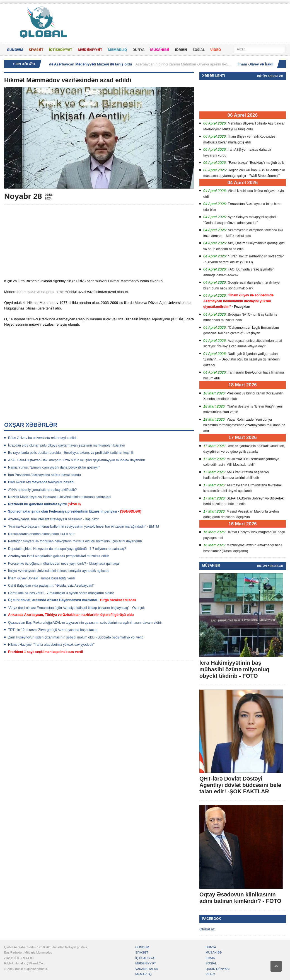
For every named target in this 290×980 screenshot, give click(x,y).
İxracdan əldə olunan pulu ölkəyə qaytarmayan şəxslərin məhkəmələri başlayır (67, 445)
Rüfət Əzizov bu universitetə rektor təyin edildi (42, 438)
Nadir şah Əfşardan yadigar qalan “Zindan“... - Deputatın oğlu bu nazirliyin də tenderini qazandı (242, 359)
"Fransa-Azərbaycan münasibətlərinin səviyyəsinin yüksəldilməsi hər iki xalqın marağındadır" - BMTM (84, 526)
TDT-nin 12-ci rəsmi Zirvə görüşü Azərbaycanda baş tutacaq (53, 630)
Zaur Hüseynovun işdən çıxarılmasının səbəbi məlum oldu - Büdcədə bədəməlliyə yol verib (76, 637)
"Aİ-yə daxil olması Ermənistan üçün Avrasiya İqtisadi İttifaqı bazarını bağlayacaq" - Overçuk (76, 608)
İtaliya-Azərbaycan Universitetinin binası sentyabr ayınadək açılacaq (59, 571)
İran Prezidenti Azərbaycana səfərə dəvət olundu (44, 475)
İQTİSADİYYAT (60, 49)
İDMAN (181, 49)
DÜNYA (138, 49)
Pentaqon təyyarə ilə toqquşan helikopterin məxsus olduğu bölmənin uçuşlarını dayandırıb (75, 541)
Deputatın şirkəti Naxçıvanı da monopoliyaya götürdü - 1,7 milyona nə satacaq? (67, 549)
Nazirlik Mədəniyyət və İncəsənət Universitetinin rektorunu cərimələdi (60, 497)
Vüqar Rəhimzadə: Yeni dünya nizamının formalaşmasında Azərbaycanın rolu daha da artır (244, 425)
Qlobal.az (207, 929)
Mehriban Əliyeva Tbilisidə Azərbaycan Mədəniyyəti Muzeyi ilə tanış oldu (71, 64)
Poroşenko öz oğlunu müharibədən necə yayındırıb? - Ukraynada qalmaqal (64, 564)
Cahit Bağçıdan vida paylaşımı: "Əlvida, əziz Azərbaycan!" (51, 586)
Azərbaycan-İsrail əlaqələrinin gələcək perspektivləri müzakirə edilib (59, 556)
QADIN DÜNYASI (217, 969)
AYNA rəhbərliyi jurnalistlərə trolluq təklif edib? (42, 490)
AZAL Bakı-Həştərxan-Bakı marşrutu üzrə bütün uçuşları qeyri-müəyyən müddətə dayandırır (77, 460)
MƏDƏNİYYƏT (90, 49)
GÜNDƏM (15, 49)
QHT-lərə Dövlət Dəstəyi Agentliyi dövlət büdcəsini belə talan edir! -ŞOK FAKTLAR (240, 785)
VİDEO (216, 49)
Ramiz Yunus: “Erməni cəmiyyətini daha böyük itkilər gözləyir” (54, 467)
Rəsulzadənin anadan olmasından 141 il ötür (41, 534)
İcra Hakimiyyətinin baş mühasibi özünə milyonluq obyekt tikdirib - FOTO (234, 669)
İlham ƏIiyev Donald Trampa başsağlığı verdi (41, 578)
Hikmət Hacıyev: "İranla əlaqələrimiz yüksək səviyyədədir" (51, 645)
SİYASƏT (36, 49)
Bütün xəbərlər (270, 76)
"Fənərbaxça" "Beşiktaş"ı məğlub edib (256, 163)
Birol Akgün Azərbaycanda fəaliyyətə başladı (41, 482)
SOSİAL (199, 49)
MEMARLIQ (117, 49)
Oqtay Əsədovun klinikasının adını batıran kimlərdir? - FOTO (240, 898)
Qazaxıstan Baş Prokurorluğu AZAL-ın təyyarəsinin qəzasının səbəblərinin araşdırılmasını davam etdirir (85, 623)
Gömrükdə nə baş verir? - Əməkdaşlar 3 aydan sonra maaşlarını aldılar (61, 593)
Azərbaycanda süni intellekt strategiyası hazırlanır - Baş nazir (53, 519)
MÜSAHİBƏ (160, 49)
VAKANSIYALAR (147, 969)
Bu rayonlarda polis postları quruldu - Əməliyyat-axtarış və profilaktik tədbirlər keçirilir (71, 453)
